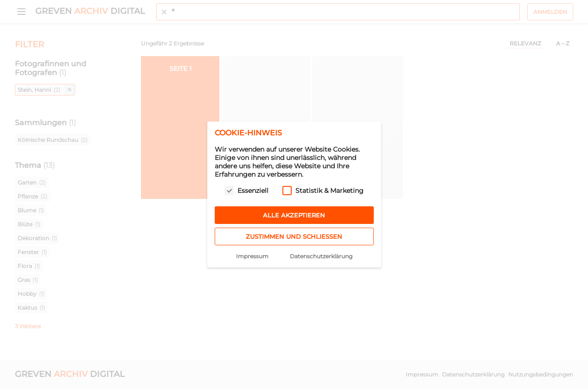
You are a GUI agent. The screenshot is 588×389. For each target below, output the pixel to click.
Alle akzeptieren (294, 215)
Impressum (252, 256)
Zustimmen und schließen (294, 236)
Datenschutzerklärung (321, 256)
